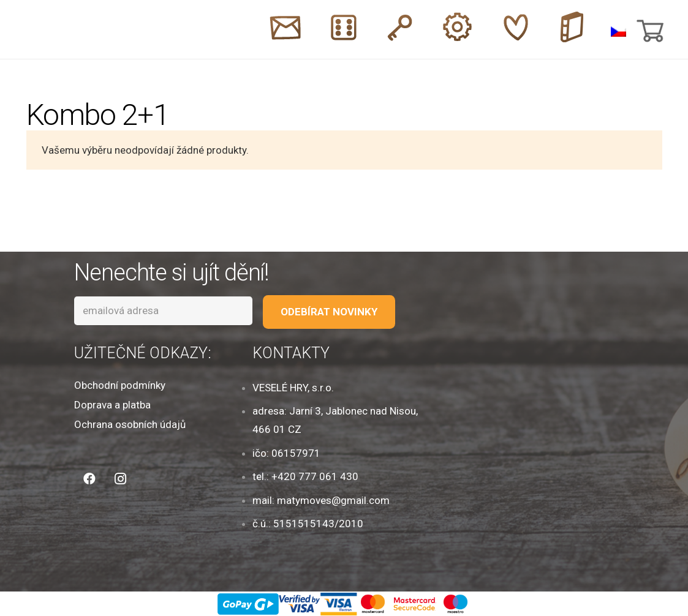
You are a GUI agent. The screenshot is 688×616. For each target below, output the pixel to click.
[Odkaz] (61, 30)
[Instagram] (120, 479)
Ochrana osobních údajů (130, 424)
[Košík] (649, 29)
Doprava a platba (112, 405)
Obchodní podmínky (120, 385)
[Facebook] (89, 479)
